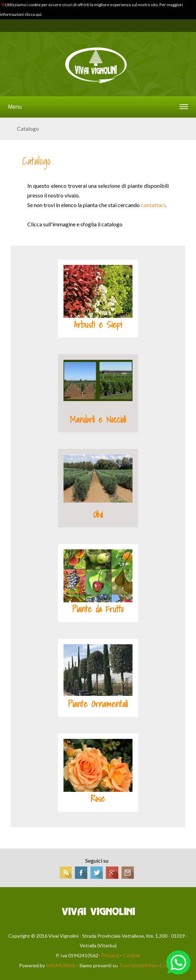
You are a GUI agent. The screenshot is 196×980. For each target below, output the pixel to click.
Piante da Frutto (98, 609)
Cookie (131, 955)
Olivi (98, 515)
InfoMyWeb (61, 965)
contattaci (153, 205)
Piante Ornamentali (98, 704)
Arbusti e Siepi (98, 325)
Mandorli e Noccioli (98, 420)
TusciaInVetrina (137, 965)
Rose (98, 799)
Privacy (110, 955)
